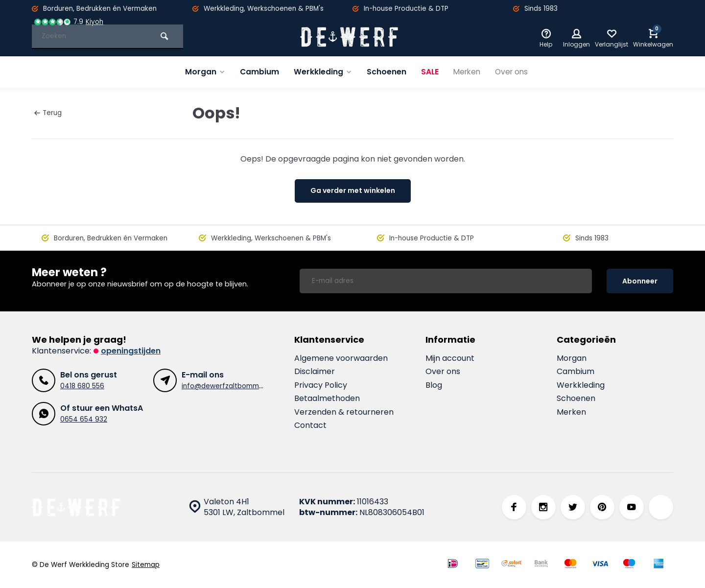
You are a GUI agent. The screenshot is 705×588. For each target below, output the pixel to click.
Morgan (202, 72)
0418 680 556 (82, 386)
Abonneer (640, 281)
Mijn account (450, 358)
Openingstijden (131, 351)
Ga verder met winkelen (353, 190)
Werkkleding (321, 72)
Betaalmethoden (327, 399)
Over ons (513, 72)
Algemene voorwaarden (341, 358)
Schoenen (385, 72)
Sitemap (146, 565)
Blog (434, 385)
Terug (48, 113)
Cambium (257, 72)
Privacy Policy (321, 385)
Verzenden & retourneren (344, 412)
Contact (310, 425)
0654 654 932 (84, 419)
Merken (467, 72)
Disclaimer (315, 372)
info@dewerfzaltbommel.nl (227, 386)
